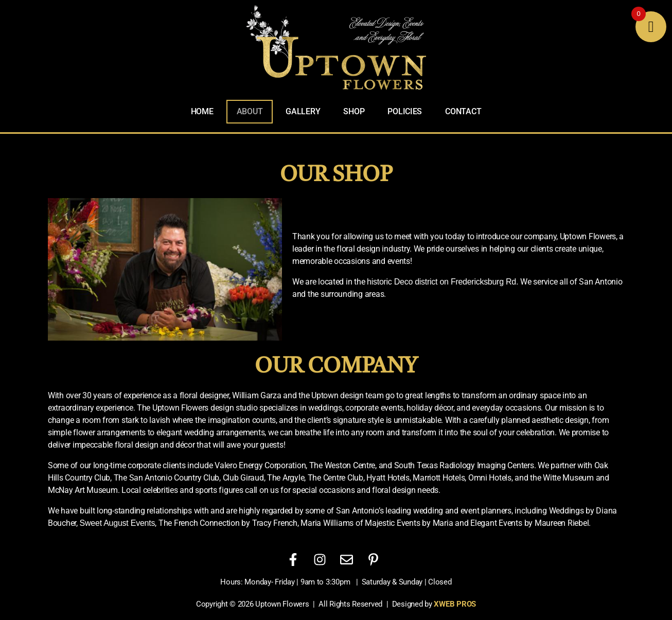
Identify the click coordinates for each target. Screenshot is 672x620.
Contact (463, 111)
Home (202, 111)
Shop (354, 111)
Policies (405, 111)
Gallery (303, 111)
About (250, 111)
